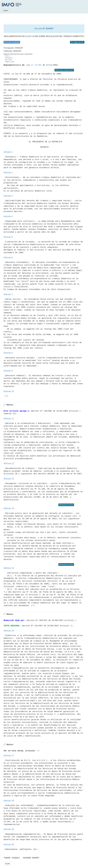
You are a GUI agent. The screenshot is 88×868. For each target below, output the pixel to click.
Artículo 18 (9, 801)
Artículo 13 (9, 479)
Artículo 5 (8, 237)
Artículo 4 (8, 216)
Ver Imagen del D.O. (77, 42)
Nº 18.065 (36, 65)
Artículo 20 (9, 844)
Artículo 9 (8, 371)
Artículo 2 (8, 173)
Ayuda (7, 864)
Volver (6, 10)
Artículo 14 (9, 508)
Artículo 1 (8, 152)
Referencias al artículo (66, 505)
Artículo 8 (8, 353)
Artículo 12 (9, 463)
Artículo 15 (9, 568)
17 (38, 751)
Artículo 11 (9, 419)
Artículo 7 (8, 294)
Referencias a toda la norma (64, 70)
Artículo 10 (9, 391)
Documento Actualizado (12, 42)
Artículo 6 (8, 258)
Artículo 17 (9, 756)
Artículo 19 (9, 829)
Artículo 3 (8, 196)
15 (71, 626)
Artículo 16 (9, 631)
